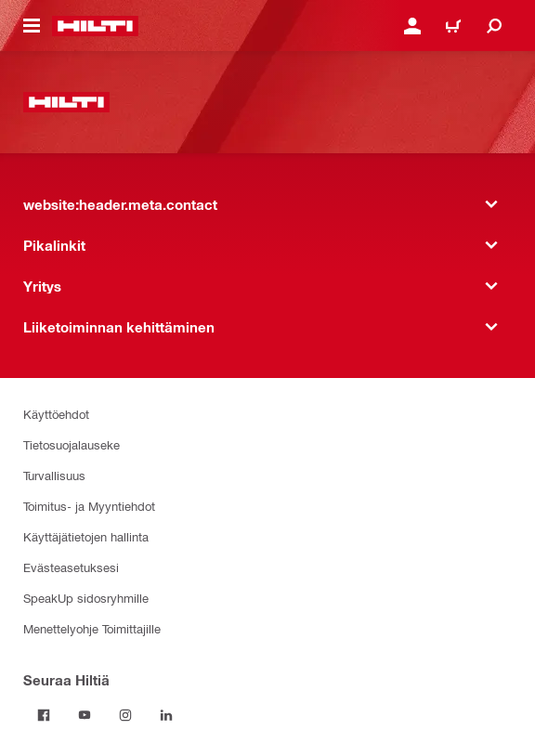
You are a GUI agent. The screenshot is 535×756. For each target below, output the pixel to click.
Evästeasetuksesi (71, 567)
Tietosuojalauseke (72, 444)
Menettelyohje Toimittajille (92, 628)
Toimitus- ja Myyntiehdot (89, 506)
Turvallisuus (54, 475)
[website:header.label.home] (95, 26)
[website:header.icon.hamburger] (32, 26)
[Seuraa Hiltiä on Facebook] (44, 715)
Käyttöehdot (56, 414)
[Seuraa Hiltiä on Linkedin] (166, 715)
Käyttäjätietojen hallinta (86, 536)
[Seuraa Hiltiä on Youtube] (85, 715)
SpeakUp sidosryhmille (86, 598)
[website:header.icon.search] (494, 26)
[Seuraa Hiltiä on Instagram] (125, 715)
